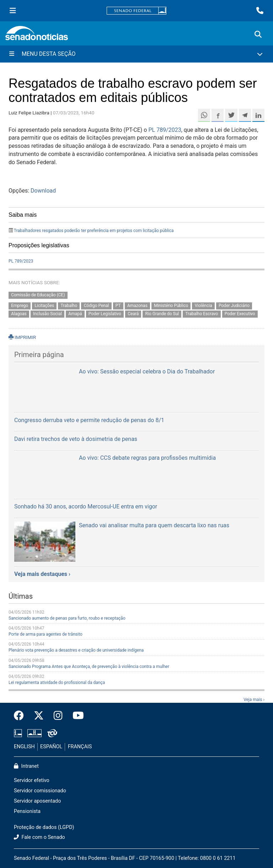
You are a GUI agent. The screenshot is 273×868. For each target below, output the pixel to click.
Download (43, 191)
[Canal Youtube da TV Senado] (76, 716)
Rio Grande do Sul (162, 314)
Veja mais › (254, 700)
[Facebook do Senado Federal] (21, 716)
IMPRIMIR (22, 337)
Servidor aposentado (37, 801)
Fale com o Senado (39, 837)
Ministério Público (171, 306)
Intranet (26, 766)
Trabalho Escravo (202, 314)
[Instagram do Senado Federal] (58, 716)
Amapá (75, 314)
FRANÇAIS (80, 747)
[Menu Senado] (13, 11)
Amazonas (137, 306)
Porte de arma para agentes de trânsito (45, 634)
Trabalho (69, 306)
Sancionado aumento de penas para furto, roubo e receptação (67, 618)
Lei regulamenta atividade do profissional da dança (57, 683)
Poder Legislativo (105, 314)
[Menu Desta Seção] (136, 54)
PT (118, 306)
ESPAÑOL (51, 747)
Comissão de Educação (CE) (38, 295)
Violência (204, 306)
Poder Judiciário (234, 306)
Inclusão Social (47, 314)
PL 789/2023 (165, 130)
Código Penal (97, 306)
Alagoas (19, 314)
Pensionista (27, 811)
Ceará (133, 314)
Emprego (20, 306)
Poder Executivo (240, 314)
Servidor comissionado (40, 791)
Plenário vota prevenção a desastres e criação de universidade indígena (76, 650)
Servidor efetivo (32, 780)
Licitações (45, 306)
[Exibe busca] (258, 34)
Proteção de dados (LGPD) (44, 827)
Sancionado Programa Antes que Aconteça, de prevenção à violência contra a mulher (89, 667)
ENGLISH (24, 747)
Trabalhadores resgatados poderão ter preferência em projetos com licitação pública (94, 231)
